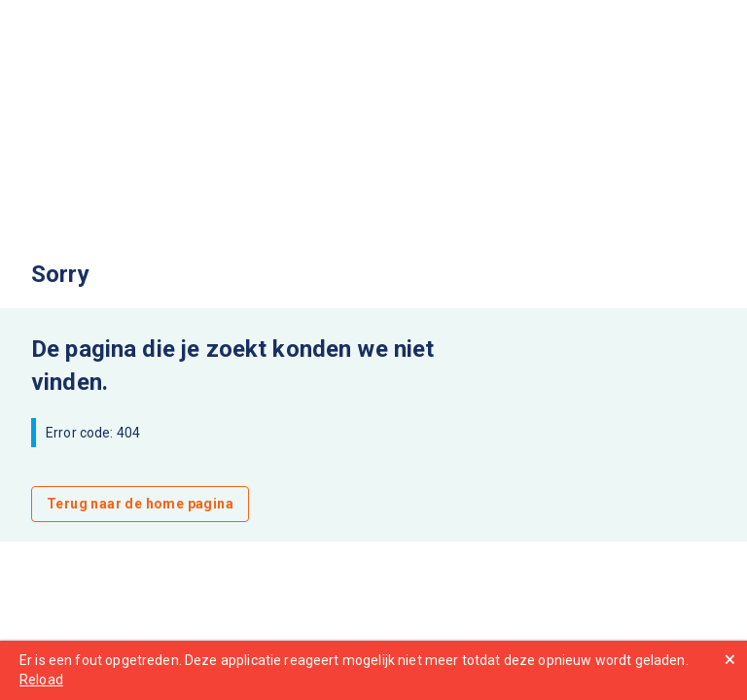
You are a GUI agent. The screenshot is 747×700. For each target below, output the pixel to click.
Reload (41, 680)
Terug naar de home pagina (140, 504)
